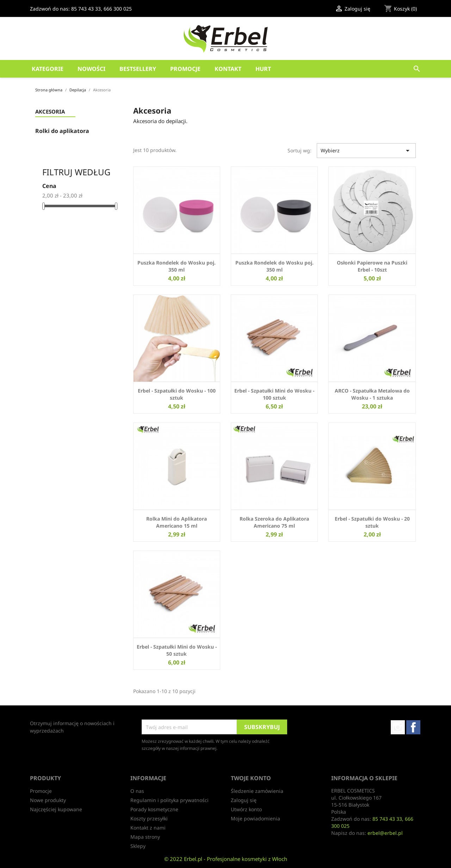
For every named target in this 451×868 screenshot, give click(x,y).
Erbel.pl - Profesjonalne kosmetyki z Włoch (236, 859)
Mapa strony (145, 837)
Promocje (185, 69)
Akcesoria (50, 112)
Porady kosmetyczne (154, 809)
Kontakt (228, 69)
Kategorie (48, 69)
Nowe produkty (48, 800)
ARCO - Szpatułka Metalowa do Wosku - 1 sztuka (372, 394)
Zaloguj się (244, 800)
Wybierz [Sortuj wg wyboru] (366, 151)
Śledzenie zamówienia (257, 791)
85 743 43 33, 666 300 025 (101, 9)
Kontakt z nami (148, 828)
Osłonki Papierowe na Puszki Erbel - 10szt (372, 266)
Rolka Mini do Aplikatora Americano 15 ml (177, 522)
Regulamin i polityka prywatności (169, 800)
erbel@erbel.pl (385, 833)
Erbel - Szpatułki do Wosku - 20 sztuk (372, 522)
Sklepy (138, 846)
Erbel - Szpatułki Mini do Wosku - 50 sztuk (177, 650)
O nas (137, 791)
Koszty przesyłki (149, 818)
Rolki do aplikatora (62, 131)
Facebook (413, 727)
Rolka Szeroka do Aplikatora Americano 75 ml (274, 522)
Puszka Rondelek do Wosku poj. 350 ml (177, 266)
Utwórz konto (246, 809)
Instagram (398, 727)
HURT (263, 69)
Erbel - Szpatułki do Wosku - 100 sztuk (177, 394)
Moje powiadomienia (255, 818)
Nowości (91, 69)
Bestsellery (138, 69)
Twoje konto (251, 778)
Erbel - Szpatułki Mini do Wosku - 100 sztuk (274, 394)
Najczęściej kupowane (56, 809)
